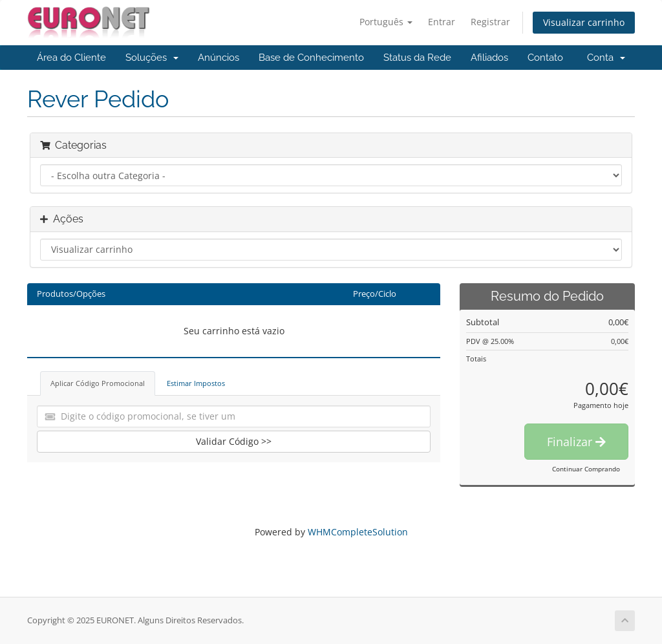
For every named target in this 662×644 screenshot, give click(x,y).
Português (386, 22)
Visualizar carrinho (584, 22)
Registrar (490, 22)
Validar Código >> (234, 441)
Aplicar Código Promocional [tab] (98, 383)
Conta (606, 58)
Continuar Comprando (586, 469)
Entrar (442, 22)
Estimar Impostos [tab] (196, 383)
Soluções (152, 58)
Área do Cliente (71, 58)
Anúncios (219, 58)
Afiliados (489, 58)
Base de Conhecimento (311, 58)
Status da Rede (417, 58)
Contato (545, 58)
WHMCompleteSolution (358, 532)
